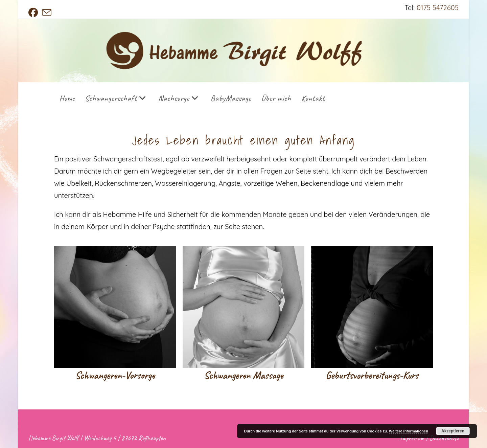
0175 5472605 (438, 8)
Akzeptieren (453, 431)
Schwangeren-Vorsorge (115, 375)
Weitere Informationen (409, 431)
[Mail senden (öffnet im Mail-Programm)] (47, 13)
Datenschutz (444, 438)
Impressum (412, 438)
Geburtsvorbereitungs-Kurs (372, 375)
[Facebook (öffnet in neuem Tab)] (34, 13)
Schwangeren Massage (243, 375)
